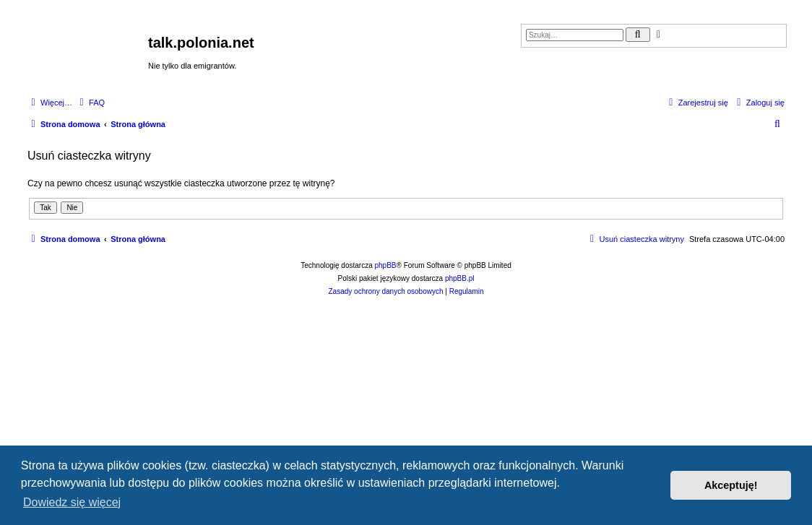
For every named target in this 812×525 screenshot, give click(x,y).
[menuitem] (90, 103)
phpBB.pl (460, 278)
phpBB (386, 265)
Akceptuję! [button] (731, 485)
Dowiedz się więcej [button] (72, 502)
